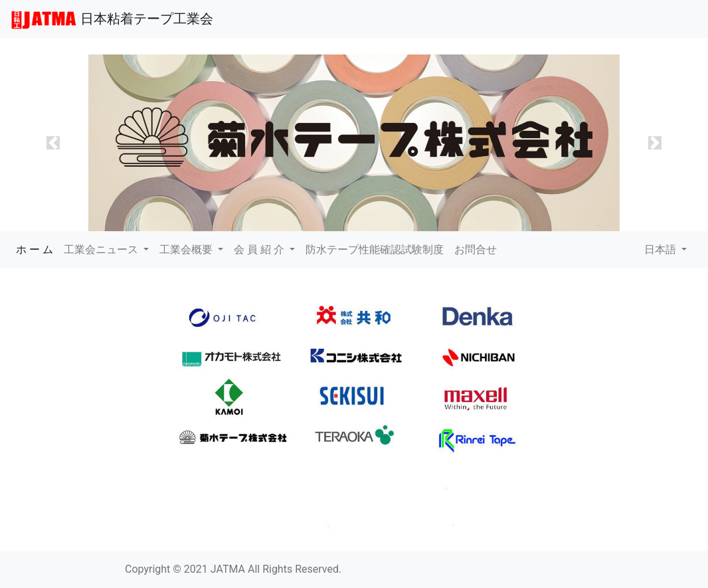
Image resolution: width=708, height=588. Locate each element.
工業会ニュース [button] (102, 249)
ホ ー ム (37, 248)
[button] (53, 143)
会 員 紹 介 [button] (260, 249)
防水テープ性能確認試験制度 (375, 249)
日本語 (662, 249)
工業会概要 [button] (187, 249)
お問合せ (476, 249)
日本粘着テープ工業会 (112, 20)
